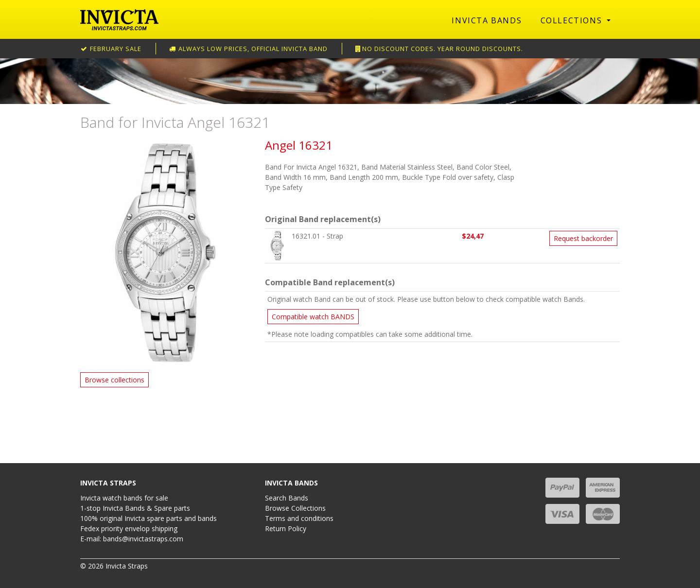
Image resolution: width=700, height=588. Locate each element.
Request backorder (583, 238)
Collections (573, 20)
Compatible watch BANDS (313, 317)
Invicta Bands (487, 20)
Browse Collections (295, 508)
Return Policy (286, 528)
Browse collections (114, 380)
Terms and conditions (299, 518)
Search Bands (287, 498)
